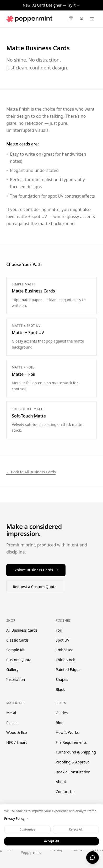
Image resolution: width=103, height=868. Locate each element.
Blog (60, 723)
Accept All (52, 841)
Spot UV (63, 640)
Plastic (12, 723)
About (61, 782)
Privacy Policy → (16, 819)
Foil (59, 630)
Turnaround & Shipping (76, 752)
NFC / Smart (17, 742)
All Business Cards (22, 630)
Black (60, 689)
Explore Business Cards (36, 570)
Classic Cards (17, 640)
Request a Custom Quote (35, 587)
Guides (62, 713)
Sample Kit (15, 650)
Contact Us (65, 792)
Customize (27, 829)
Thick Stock (65, 660)
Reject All (76, 829)
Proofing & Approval (73, 762)
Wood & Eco (17, 732)
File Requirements (71, 742)
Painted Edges (68, 669)
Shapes (62, 679)
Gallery (12, 669)
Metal (11, 713)
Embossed (65, 650)
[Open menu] (92, 19)
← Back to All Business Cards (31, 472)
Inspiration (16, 679)
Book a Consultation (73, 772)
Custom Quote (19, 660)
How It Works (67, 732)
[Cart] (71, 19)
